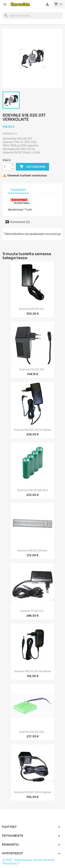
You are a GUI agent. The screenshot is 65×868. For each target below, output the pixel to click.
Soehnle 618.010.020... (32, 732)
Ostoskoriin (32, 167)
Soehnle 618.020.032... (33, 369)
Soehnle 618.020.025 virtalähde (32, 792)
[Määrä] (7, 167)
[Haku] (32, 16)
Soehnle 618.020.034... (32, 309)
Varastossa (15, 209)
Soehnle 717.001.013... (32, 611)
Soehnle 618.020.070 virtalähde (32, 430)
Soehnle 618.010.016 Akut (32, 551)
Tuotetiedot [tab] (18, 190)
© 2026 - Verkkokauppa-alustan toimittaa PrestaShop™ (29, 862)
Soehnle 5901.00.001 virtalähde (33, 671)
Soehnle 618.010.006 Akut (33, 490)
